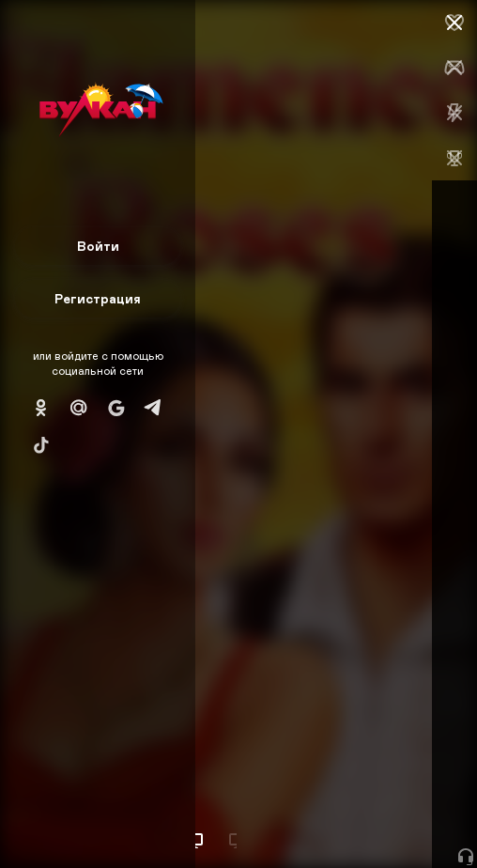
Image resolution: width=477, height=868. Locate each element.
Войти (98, 246)
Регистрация (98, 298)
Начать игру (335, 819)
